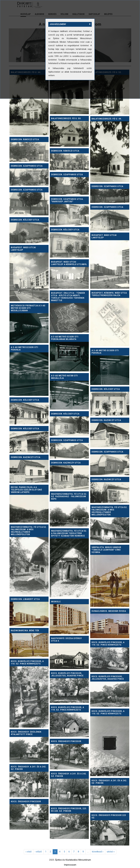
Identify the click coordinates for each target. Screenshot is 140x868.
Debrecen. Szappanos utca (27, 166)
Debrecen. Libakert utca (25, 599)
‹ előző (38, 852)
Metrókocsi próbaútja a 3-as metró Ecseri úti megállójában (28, 308)
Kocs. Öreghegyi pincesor (66, 741)
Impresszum (70, 865)
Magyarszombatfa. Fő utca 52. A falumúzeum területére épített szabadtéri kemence (69, 533)
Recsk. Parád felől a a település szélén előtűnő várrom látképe (26, 490)
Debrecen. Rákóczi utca (25, 139)
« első (29, 852)
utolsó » (111, 852)
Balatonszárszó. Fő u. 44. (107, 119)
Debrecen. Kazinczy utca (106, 420)
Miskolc (56, 602)
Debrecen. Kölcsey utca (25, 220)
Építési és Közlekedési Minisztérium (73, 860)
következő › (98, 852)
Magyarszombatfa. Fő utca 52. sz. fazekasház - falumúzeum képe (69, 496)
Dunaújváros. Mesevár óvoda (109, 611)
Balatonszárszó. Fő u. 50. (66, 118)
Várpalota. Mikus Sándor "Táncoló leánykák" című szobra (106, 550)
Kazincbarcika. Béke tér (25, 631)
